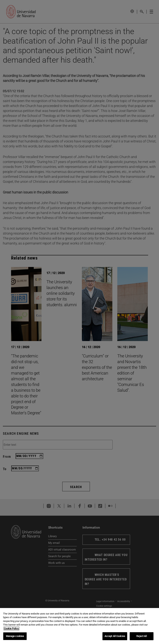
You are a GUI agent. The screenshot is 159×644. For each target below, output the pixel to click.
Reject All (141, 636)
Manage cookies (15, 636)
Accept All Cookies (115, 636)
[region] (79, 626)
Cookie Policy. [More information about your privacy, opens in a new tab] (11, 628)
